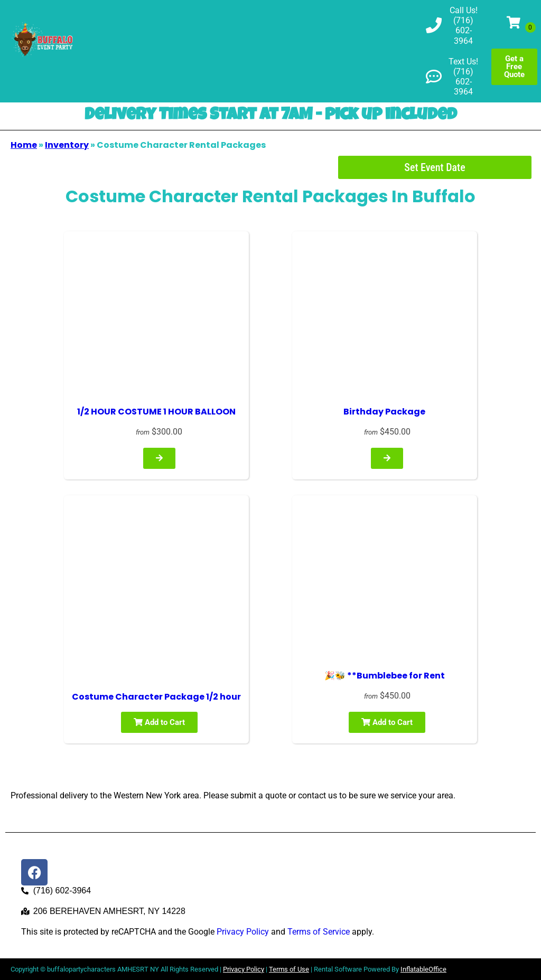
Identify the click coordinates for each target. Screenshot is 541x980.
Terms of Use (289, 969)
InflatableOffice (423, 969)
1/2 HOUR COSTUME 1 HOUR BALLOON (156, 412)
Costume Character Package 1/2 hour (156, 697)
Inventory (67, 145)
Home (24, 145)
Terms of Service (319, 932)
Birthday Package (384, 412)
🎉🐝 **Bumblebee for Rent (385, 676)
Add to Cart (159, 722)
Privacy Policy (243, 932)
